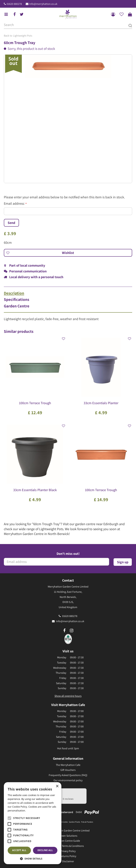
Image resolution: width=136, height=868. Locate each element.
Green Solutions (68, 836)
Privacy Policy (68, 851)
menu (6, 14)
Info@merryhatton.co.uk (43, 4)
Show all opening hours (68, 696)
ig (72, 631)
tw (22, 14)
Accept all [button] (19, 850)
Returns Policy (68, 856)
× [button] (57, 786)
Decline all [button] (45, 850)
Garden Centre (17, 306)
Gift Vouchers (68, 770)
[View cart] (130, 14)
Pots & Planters (87, 822)
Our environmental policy (68, 780)
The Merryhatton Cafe (68, 765)
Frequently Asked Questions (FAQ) (68, 775)
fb (15, 14)
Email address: (15, 204)
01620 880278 (14, 4)
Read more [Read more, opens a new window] (33, 811)
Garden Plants (74, 822)
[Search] (68, 25)
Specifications (16, 300)
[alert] (33, 823)
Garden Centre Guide (68, 841)
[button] (33, 858)
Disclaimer (68, 861)
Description (14, 293)
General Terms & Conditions (68, 846)
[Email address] (56, 562)
